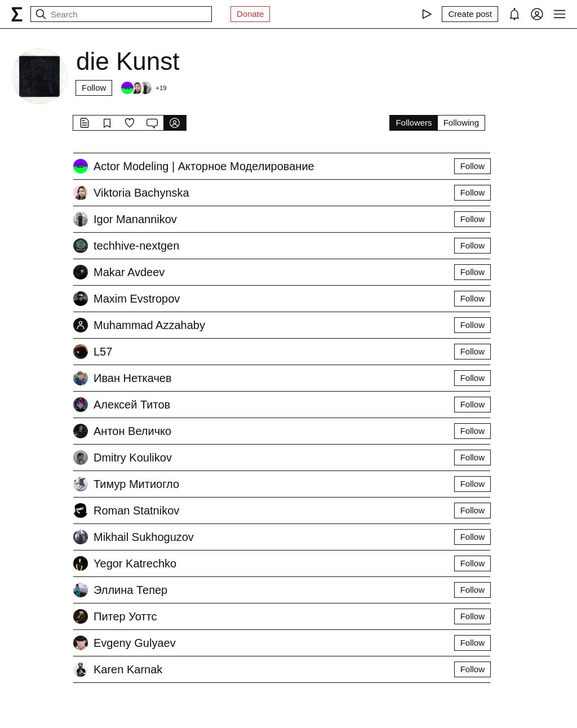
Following (461, 123)
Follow (94, 88)
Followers (414, 123)
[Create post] (470, 14)
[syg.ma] (17, 14)
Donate (250, 14)
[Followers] (143, 88)
